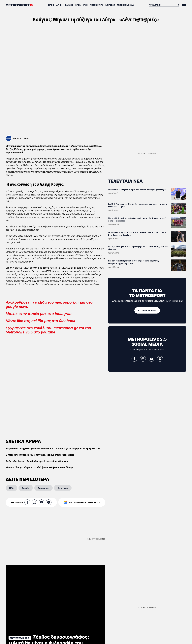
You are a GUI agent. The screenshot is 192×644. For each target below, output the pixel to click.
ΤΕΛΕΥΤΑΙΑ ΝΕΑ (125, 181)
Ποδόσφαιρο (96, 5)
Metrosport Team (21, 138)
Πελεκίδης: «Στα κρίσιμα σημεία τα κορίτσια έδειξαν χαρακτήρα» (137, 190)
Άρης (59, 5)
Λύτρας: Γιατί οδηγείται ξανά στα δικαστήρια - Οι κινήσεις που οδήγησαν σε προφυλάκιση (53, 361)
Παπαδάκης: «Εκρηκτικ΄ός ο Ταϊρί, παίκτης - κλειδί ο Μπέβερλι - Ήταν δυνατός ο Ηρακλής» (137, 234)
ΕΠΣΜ (78, 5)
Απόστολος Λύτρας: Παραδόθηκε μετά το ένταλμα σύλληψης (37, 373)
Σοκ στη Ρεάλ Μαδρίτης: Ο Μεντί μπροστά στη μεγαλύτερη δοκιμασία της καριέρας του (134, 262)
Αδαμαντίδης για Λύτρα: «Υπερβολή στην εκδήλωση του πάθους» (40, 380)
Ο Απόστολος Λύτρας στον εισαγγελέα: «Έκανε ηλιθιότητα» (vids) (40, 367)
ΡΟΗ (85, 5)
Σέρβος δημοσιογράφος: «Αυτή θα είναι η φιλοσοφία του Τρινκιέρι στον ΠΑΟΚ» (49, 554)
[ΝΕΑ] (11, 400)
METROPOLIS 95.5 (126, 5)
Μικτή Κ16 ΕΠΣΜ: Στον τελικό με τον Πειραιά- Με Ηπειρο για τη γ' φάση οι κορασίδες (137, 220)
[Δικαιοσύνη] (43, 400)
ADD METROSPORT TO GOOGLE (84, 415)
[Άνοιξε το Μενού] (184, 5)
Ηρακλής (68, 5)
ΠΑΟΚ (51, 5)
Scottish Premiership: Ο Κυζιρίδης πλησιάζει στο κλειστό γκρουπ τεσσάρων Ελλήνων (137, 205)
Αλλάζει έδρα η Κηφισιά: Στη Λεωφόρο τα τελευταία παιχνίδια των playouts (138, 248)
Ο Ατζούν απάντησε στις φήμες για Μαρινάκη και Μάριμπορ (135, 638)
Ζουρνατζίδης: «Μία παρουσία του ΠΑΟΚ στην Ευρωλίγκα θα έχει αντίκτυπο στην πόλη (31, 596)
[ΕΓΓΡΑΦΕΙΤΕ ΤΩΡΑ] (147, 310)
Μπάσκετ (110, 5)
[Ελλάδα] (26, 400)
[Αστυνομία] (63, 400)
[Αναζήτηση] (162, 5)
